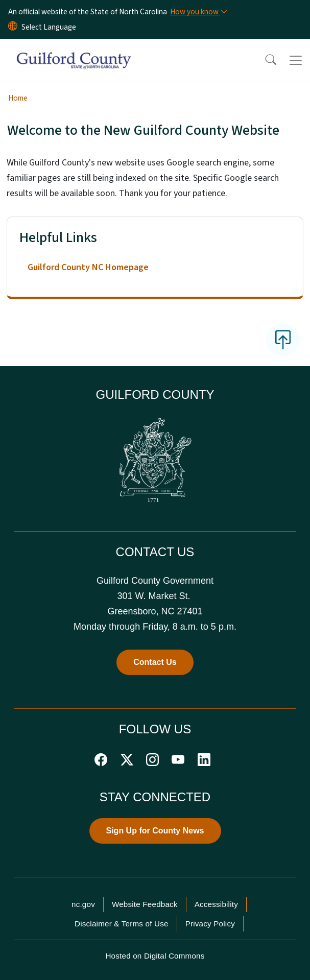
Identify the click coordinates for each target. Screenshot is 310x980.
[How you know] (198, 12)
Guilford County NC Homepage (88, 267)
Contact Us (155, 662)
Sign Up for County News (155, 831)
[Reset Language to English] (13, 27)
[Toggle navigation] (296, 60)
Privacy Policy (210, 924)
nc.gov (83, 904)
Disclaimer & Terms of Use (122, 924)
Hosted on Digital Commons (155, 956)
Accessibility (216, 904)
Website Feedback (145, 904)
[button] (264, 60)
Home (18, 98)
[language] (49, 27)
